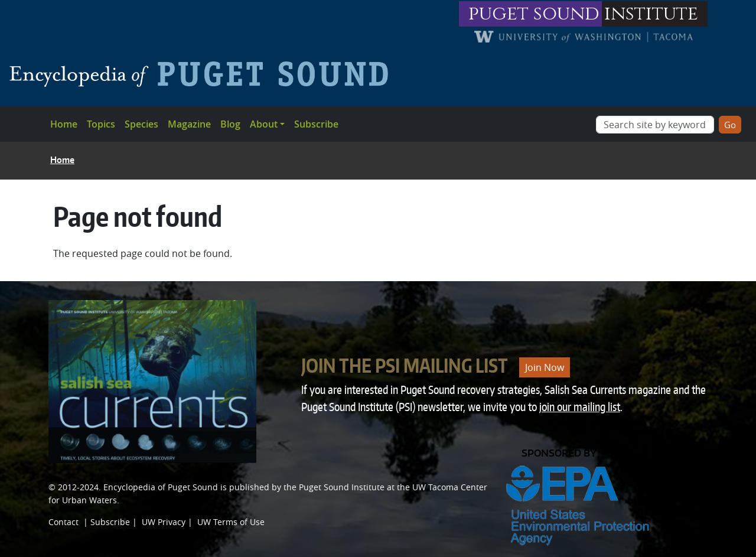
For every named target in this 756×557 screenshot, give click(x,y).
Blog (230, 124)
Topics (101, 124)
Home (64, 124)
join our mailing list (580, 407)
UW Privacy (164, 522)
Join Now (545, 367)
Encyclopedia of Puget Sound (161, 487)
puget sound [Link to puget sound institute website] (534, 14)
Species (141, 124)
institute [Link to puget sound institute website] (651, 14)
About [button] (264, 124)
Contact (63, 522)
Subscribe (316, 124)
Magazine (189, 124)
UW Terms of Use (231, 522)
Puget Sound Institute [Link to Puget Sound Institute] (342, 487)
